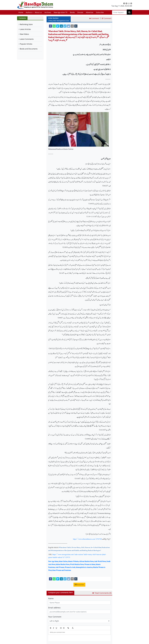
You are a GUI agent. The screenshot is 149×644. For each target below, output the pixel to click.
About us (38, 12)
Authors (29, 12)
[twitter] (58, 26)
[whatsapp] (54, 26)
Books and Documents (29, 49)
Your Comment (55, 617)
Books (72, 12)
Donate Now (79, 585)
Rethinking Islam (26, 24)
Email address (54, 608)
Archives (48, 12)
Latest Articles (25, 29)
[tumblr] (76, 26)
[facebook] (50, 26)
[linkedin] (61, 26)
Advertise (90, 12)
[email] (72, 26)
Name (51, 598)
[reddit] (69, 26)
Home (21, 12)
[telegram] (65, 26)
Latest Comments (27, 39)
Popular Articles (26, 44)
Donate (80, 12)
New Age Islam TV (61, 12)
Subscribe (100, 12)
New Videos (24, 34)
